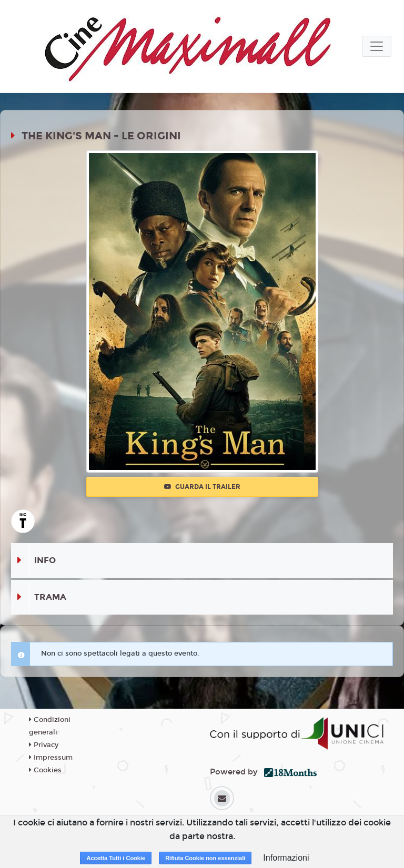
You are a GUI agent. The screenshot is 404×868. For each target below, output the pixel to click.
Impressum (51, 758)
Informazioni (286, 858)
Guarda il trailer (202, 487)
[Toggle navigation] (377, 46)
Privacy (44, 745)
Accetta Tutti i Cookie (116, 858)
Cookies (45, 770)
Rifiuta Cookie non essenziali (205, 858)
